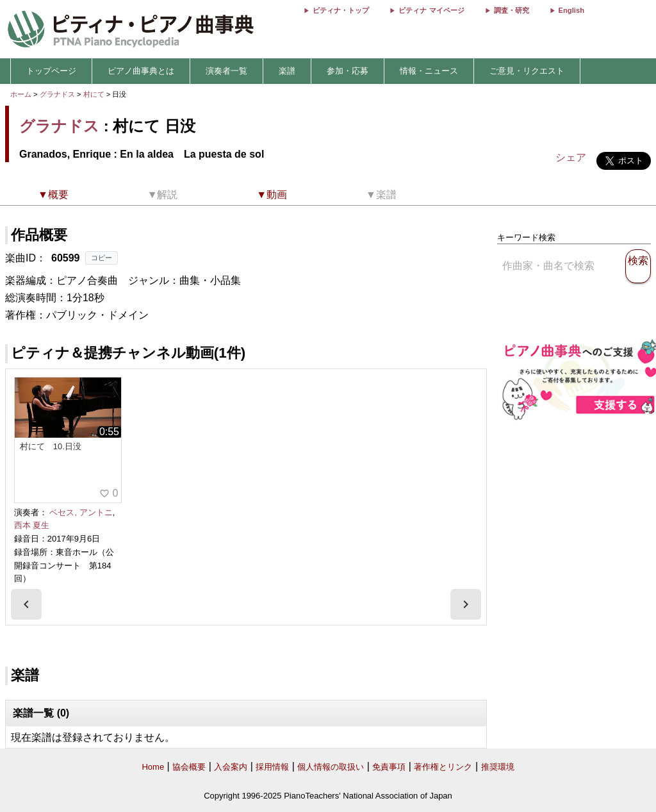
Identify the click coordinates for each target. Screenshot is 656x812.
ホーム (21, 94)
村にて (95, 94)
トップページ (51, 71)
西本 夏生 (32, 525)
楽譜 (287, 71)
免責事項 (389, 767)
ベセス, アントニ (81, 512)
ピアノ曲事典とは (141, 71)
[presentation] (26, 604)
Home (153, 767)
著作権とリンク (443, 767)
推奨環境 (498, 767)
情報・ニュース (429, 71)
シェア (571, 157)
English (571, 10)
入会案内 (231, 767)
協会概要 (189, 767)
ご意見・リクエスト (527, 71)
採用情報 (272, 767)
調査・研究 (512, 10)
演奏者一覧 (226, 71)
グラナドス (57, 94)
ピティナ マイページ (431, 10)
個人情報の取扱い (331, 767)
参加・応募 (348, 71)
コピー (102, 258)
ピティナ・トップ (341, 10)
